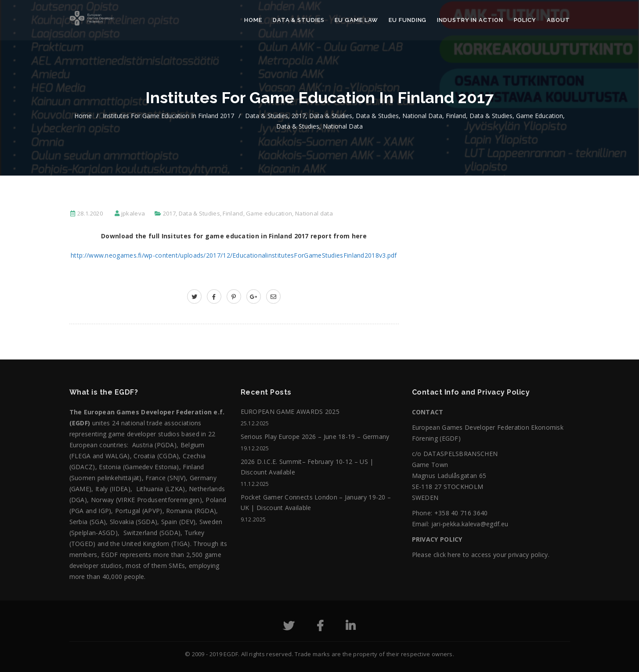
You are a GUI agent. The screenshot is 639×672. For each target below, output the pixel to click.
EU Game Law (356, 20)
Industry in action (470, 20)
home (83, 116)
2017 (299, 116)
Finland (456, 116)
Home (253, 20)
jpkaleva (133, 213)
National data (422, 116)
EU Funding (408, 20)
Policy (525, 20)
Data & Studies (299, 20)
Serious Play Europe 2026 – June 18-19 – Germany (315, 437)
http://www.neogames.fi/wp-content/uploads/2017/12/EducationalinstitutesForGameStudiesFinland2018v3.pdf (234, 255)
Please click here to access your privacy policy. (481, 555)
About (558, 20)
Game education (540, 116)
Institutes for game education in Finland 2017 (168, 116)
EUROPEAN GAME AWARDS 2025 (290, 411)
